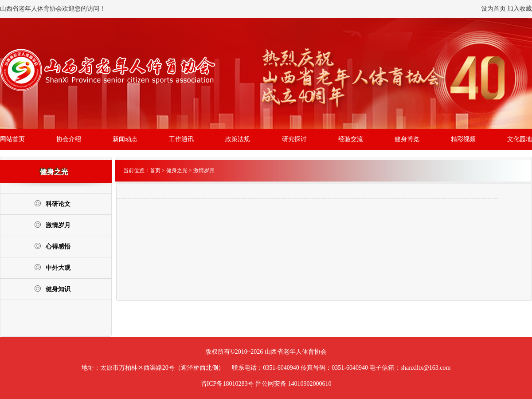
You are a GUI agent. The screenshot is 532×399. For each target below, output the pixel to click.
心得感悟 (52, 246)
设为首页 (493, 9)
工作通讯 (181, 139)
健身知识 (52, 289)
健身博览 (407, 139)
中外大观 (52, 267)
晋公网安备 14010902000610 (293, 384)
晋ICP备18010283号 (227, 384)
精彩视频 (463, 139)
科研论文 (52, 203)
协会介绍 (69, 139)
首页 (155, 170)
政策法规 (238, 139)
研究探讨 (294, 139)
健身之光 (177, 170)
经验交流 (351, 139)
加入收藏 (520, 9)
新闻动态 (125, 139)
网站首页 (12, 139)
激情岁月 (52, 225)
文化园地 (520, 139)
